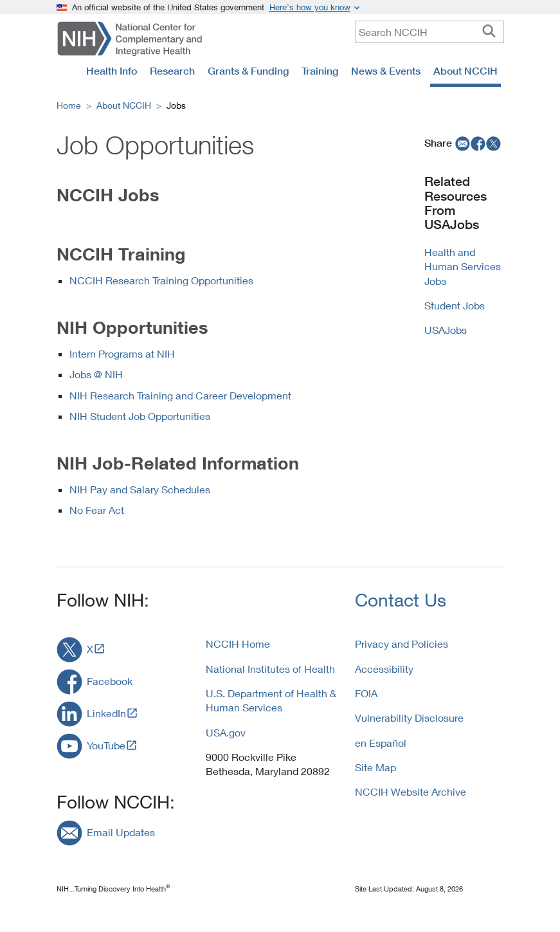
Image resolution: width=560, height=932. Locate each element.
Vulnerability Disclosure (409, 717)
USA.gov (226, 732)
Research (172, 71)
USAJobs (446, 330)
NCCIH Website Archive (411, 791)
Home (69, 105)
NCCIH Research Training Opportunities (161, 280)
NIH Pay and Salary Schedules (140, 489)
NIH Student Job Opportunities (140, 416)
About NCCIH (465, 71)
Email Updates (121, 832)
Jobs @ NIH (96, 374)
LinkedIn (106, 713)
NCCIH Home (238, 644)
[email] (461, 143)
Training (320, 71)
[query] (429, 32)
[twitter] (494, 143)
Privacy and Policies (402, 644)
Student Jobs (455, 305)
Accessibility (384, 669)
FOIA (366, 693)
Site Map (375, 767)
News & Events (386, 71)
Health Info (112, 71)
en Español (381, 743)
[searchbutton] (489, 32)
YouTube (106, 745)
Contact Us (401, 600)
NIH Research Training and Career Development (180, 395)
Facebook (110, 681)
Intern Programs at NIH (122, 353)
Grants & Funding (248, 71)
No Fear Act (97, 510)
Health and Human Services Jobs (463, 266)
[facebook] (478, 143)
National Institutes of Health (270, 669)
